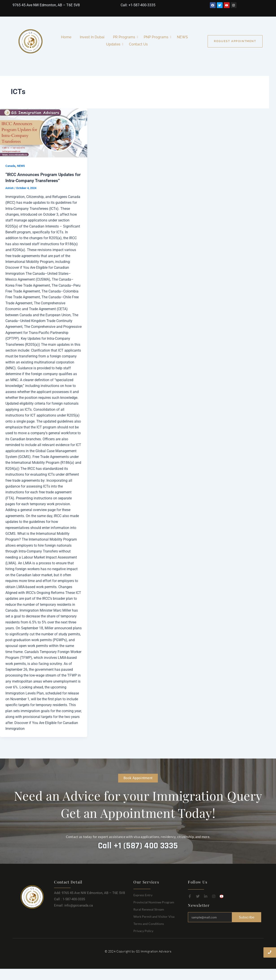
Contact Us (138, 44)
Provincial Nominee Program (154, 902)
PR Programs (125, 37)
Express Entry (143, 895)
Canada (11, 166)
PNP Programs (157, 37)
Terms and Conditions (149, 923)
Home (66, 37)
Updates (114, 44)
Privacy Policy (143, 931)
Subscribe (247, 917)
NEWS (182, 37)
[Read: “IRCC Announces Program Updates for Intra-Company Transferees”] (44, 133)
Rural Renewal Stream (149, 909)
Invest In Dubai (92, 37)
